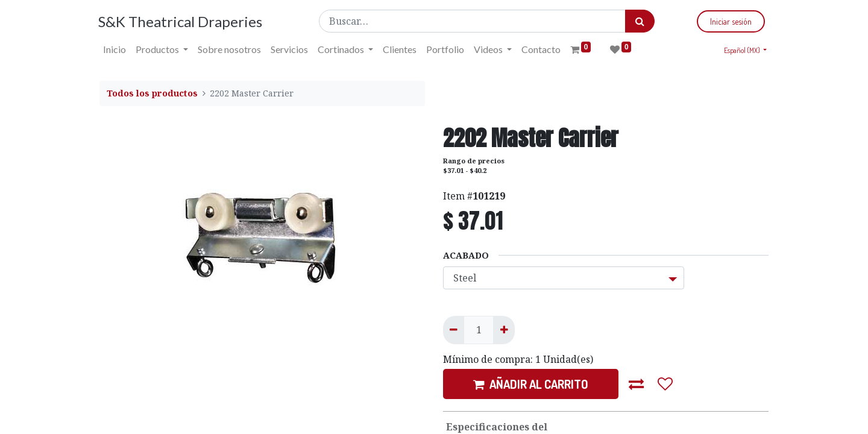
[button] (637, 384)
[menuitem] (116, 49)
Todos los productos (152, 93)
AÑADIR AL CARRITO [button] (531, 384)
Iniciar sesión (730, 21)
